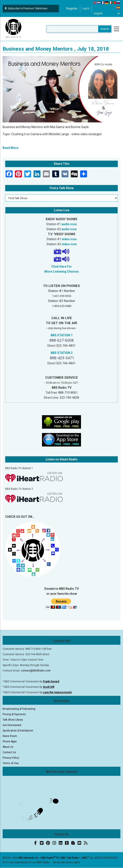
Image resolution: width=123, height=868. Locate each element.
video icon (69, 239)
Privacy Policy (11, 758)
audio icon (69, 224)
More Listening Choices (62, 272)
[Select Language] (107, 13)
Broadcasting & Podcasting (19, 709)
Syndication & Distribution (18, 731)
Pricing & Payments (14, 714)
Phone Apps (10, 741)
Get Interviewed (12, 725)
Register (72, 8)
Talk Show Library (13, 720)
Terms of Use (11, 763)
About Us (8, 747)
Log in (86, 8)
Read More (11, 148)
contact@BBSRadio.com (36, 671)
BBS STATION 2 (62, 353)
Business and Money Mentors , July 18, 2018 (56, 49)
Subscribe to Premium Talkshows (26, 8)
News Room (10, 736)
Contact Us (9, 752)
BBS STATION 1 (62, 335)
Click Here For (62, 267)
